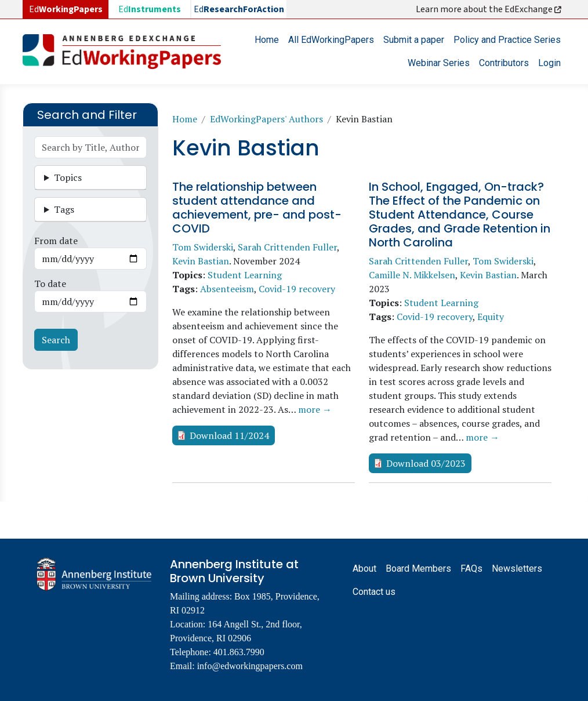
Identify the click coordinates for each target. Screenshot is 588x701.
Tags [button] (64, 209)
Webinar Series (439, 63)
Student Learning (245, 275)
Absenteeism (227, 289)
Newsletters (517, 569)
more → (315, 409)
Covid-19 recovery (297, 289)
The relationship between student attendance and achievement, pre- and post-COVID (257, 208)
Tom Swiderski (203, 247)
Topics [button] (68, 177)
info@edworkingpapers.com (250, 666)
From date (56, 241)
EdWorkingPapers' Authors (266, 119)
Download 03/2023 (426, 463)
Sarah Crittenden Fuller (287, 247)
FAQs (471, 569)
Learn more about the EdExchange (489, 9)
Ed (150, 9)
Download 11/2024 (229, 435)
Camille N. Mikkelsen (412, 275)
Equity (491, 317)
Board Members (418, 569)
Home (267, 40)
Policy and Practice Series (507, 40)
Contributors (504, 63)
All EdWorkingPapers (331, 40)
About (364, 569)
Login (549, 63)
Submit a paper (414, 40)
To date (50, 284)
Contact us (374, 592)
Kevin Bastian (201, 261)
